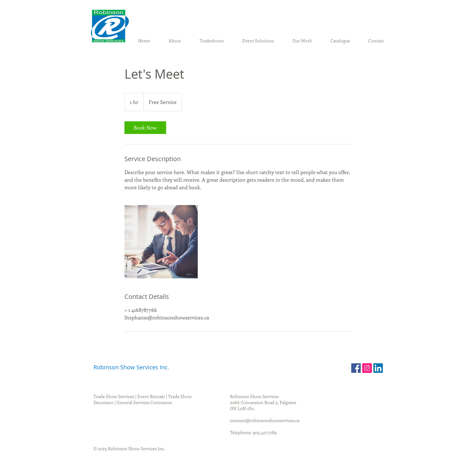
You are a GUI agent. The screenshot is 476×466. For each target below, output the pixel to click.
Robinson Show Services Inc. (131, 367)
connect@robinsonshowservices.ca (265, 420)
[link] (145, 128)
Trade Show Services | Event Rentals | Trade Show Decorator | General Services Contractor (143, 399)
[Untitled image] (161, 242)
